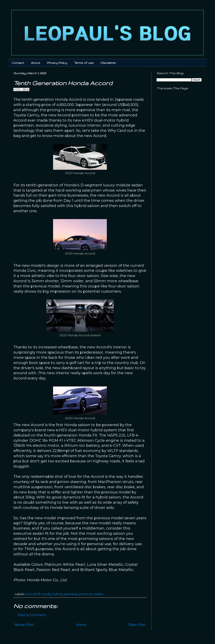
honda (46, 594)
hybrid (57, 594)
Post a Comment (32, 615)
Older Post (137, 625)
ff (39, 594)
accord (31, 594)
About (36, 63)
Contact (18, 63)
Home (81, 625)
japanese (71, 594)
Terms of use (84, 63)
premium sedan (91, 594)
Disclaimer (108, 63)
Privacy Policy (57, 63)
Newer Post (24, 625)
